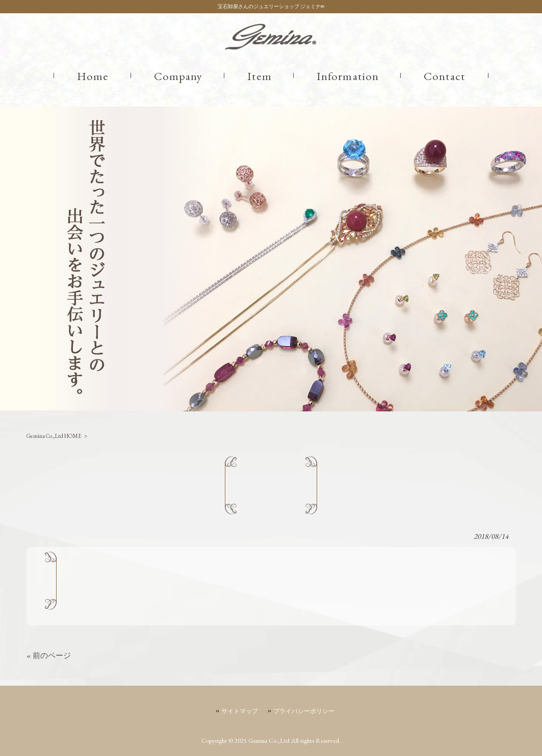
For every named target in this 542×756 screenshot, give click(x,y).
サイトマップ (240, 711)
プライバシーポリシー (304, 711)
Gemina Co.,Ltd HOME (54, 436)
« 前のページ (49, 655)
